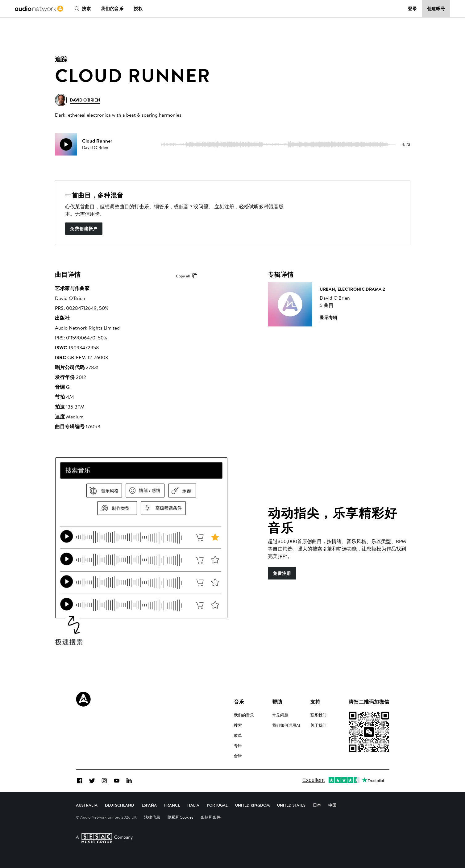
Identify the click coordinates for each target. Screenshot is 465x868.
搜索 (81, 9)
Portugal (217, 805)
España (149, 805)
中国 (332, 805)
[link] (39, 9)
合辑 (238, 756)
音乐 (239, 702)
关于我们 (318, 725)
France (172, 805)
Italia (193, 805)
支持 (316, 702)
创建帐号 (436, 9)
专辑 (238, 745)
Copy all (188, 276)
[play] (66, 144)
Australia (87, 805)
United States (291, 805)
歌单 (238, 735)
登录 (413, 9)
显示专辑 (329, 318)
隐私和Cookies (180, 817)
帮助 (277, 702)
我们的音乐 (112, 9)
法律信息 (152, 817)
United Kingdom (252, 805)
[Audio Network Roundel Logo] (83, 699)
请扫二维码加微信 (369, 702)
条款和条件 (211, 817)
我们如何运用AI (286, 725)
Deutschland (120, 805)
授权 (138, 9)
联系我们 (318, 715)
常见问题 (280, 715)
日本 (317, 805)
